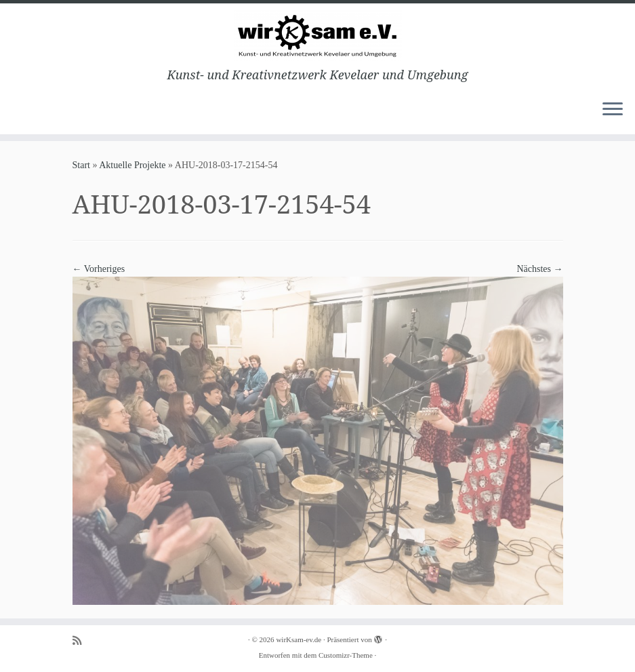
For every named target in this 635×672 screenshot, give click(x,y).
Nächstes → (539, 269)
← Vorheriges (99, 269)
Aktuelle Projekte (132, 165)
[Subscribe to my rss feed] (81, 640)
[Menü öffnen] (613, 110)
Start (81, 165)
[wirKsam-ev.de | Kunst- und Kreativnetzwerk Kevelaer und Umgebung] (317, 36)
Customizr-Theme (346, 655)
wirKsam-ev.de (299, 639)
